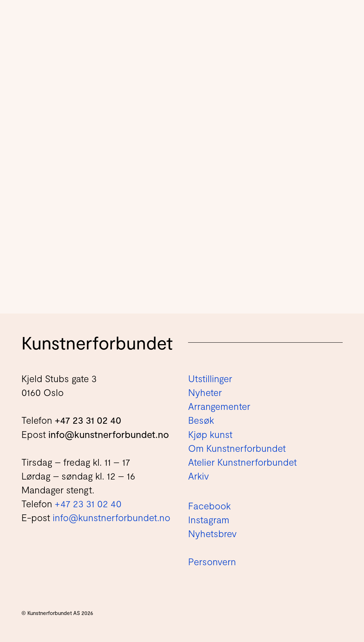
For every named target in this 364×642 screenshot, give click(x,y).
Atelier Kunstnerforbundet (242, 462)
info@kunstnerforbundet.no (109, 434)
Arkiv (199, 476)
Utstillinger (210, 378)
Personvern (212, 561)
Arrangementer (219, 406)
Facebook (209, 505)
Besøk (201, 420)
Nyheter (205, 392)
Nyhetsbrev (212, 533)
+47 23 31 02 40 (88, 420)
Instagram (209, 519)
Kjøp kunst (210, 434)
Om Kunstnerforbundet (237, 448)
